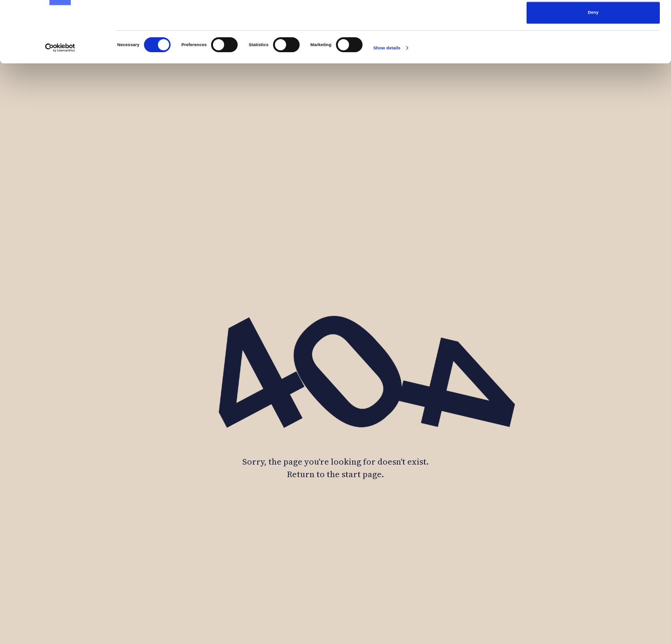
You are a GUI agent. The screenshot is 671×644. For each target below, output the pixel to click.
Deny (593, 70)
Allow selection (593, 46)
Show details (387, 105)
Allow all (593, 22)
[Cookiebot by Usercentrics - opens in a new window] (60, 105)
